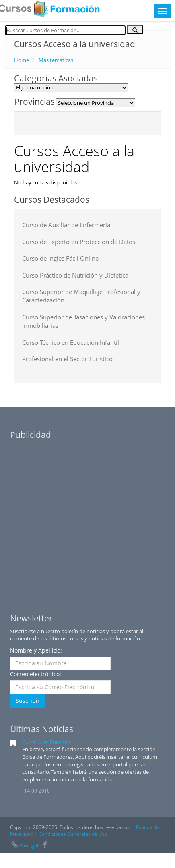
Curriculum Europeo (46, 742)
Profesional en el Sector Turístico (67, 359)
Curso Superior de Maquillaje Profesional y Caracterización (81, 296)
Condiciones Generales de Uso (73, 834)
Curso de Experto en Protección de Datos (79, 242)
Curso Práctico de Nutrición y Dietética (75, 275)
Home (22, 60)
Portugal (24, 846)
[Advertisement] (75, 519)
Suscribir (28, 701)
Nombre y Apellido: (36, 650)
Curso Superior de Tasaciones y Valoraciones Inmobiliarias (83, 321)
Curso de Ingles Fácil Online (60, 258)
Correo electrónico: (36, 674)
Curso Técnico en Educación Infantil (71, 342)
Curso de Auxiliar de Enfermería (66, 225)
